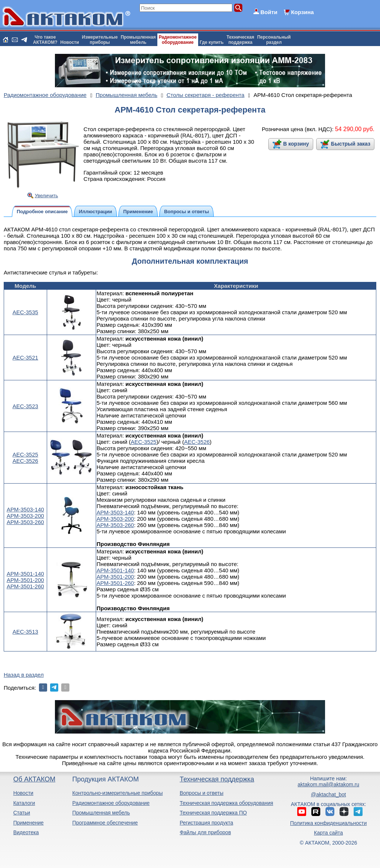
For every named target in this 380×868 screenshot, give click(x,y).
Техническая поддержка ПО (213, 813)
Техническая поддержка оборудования (226, 803)
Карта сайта (328, 833)
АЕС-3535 (25, 312)
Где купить (212, 42)
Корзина (302, 12)
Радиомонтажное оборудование (111, 803)
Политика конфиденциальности (329, 823)
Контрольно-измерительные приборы (118, 793)
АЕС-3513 (25, 632)
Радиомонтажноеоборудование (178, 40)
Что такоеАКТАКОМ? (45, 40)
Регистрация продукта (206, 823)
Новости (70, 42)
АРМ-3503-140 (25, 509)
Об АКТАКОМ (34, 779)
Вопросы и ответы (202, 793)
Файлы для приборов (205, 832)
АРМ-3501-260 (25, 586)
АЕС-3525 (25, 454)
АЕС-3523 (25, 406)
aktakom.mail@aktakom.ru (328, 784)
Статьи (22, 813)
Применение (29, 823)
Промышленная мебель (101, 813)
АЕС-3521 (25, 357)
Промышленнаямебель (138, 40)
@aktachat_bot (328, 794)
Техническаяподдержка (240, 40)
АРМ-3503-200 (25, 516)
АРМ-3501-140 (25, 574)
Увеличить (47, 196)
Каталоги (24, 803)
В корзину (296, 144)
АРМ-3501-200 (25, 580)
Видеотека (26, 832)
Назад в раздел (24, 675)
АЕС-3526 (25, 461)
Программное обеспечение (105, 823)
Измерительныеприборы (100, 40)
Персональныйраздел (274, 40)
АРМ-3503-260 (25, 522)
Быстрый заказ (351, 144)
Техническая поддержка (217, 779)
